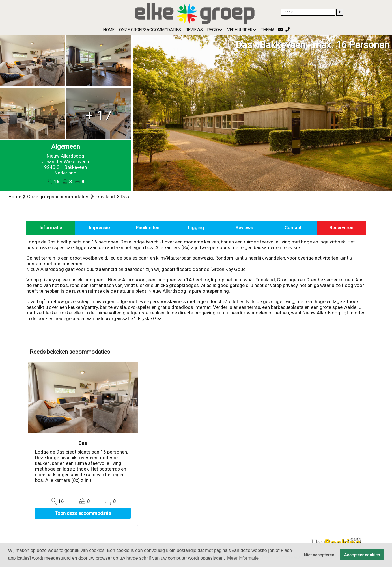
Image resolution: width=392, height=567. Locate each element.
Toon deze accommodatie (83, 513)
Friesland (105, 197)
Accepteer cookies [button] (362, 555)
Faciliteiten (148, 228)
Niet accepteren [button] (319, 555)
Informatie (51, 228)
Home (109, 30)
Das (125, 197)
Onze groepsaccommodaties (150, 30)
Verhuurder (242, 30)
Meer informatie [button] (243, 558)
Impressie (99, 228)
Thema (268, 30)
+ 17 (99, 116)
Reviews (194, 30)
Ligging (196, 228)
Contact (293, 228)
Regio (215, 30)
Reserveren (341, 228)
